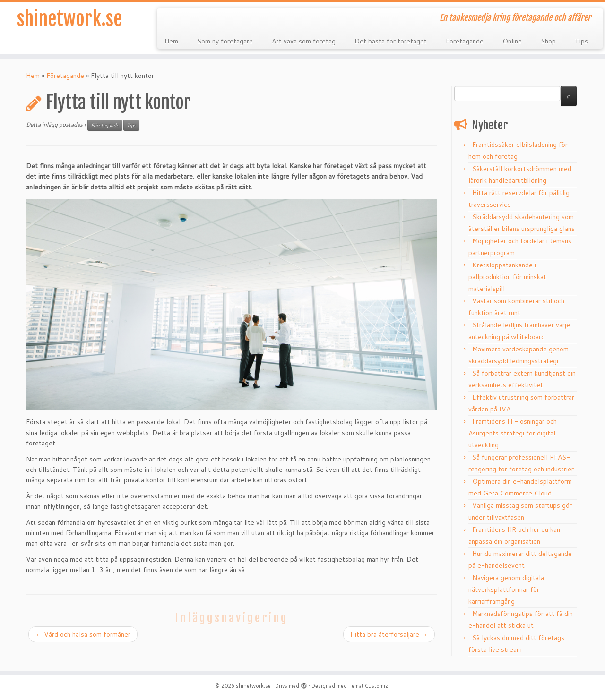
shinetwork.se (70, 19)
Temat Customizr (369, 686)
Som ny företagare (225, 41)
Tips (581, 41)
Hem (171, 41)
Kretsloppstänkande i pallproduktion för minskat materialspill (507, 277)
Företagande (465, 41)
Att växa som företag (304, 41)
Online (512, 41)
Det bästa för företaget (391, 41)
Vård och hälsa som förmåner (83, 634)
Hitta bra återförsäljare (389, 634)
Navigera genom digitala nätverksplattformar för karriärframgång (506, 589)
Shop (548, 41)
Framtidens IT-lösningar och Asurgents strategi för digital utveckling (513, 433)
